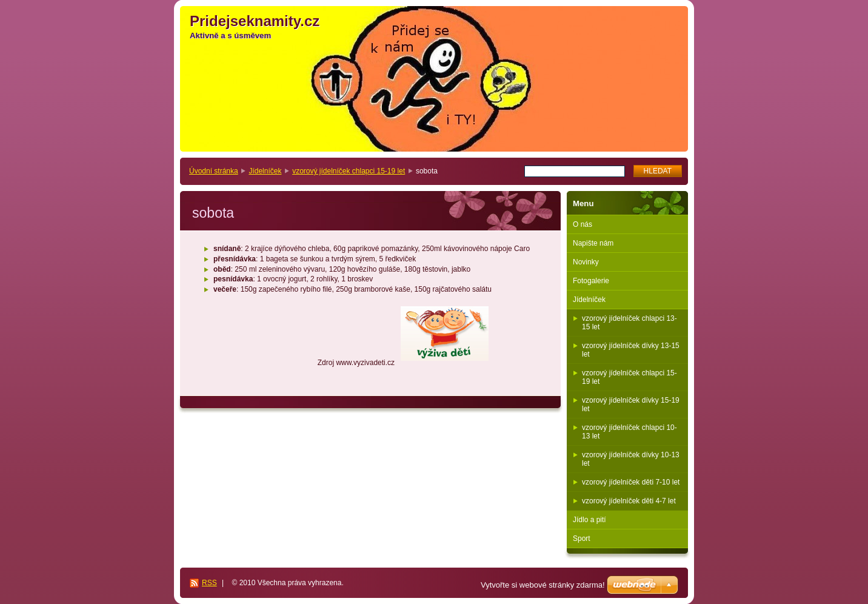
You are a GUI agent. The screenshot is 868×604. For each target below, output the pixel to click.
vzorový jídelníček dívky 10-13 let (631, 459)
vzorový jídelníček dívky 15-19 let (631, 404)
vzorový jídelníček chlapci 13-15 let (629, 323)
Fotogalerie (591, 281)
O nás (583, 224)
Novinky (586, 262)
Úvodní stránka (214, 171)
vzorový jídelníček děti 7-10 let (631, 482)
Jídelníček (265, 171)
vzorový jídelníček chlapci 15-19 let (349, 171)
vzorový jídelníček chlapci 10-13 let (629, 432)
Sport (582, 539)
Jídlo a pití (589, 520)
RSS (209, 583)
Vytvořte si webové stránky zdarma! (543, 585)
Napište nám (593, 243)
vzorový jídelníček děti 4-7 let (629, 501)
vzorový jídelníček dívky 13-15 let (631, 350)
